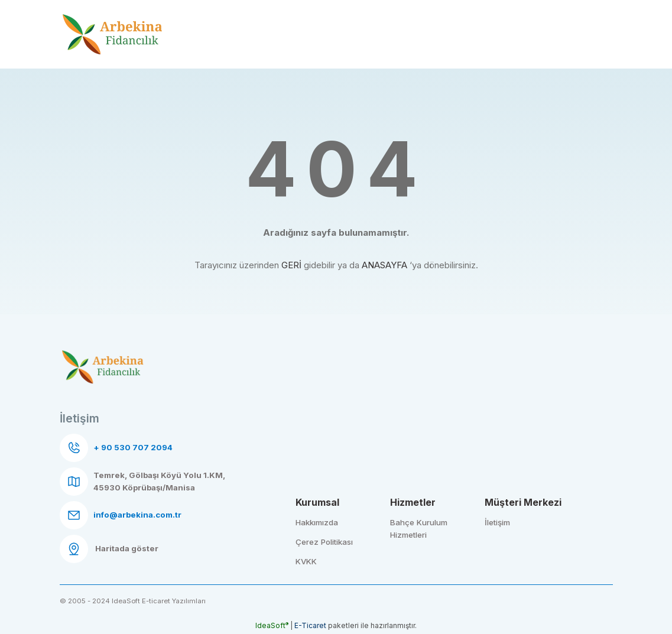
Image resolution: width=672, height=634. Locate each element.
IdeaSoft (272, 625)
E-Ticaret (310, 625)
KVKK (306, 561)
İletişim (497, 522)
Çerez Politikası (324, 542)
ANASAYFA (384, 265)
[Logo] (113, 35)
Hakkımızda (317, 522)
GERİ (291, 265)
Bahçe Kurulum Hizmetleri (419, 529)
